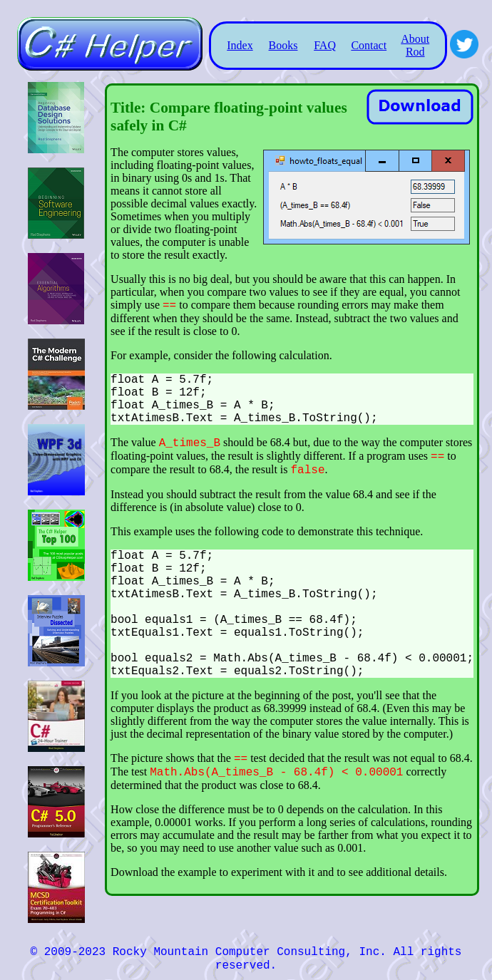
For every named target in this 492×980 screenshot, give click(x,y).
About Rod (415, 45)
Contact (369, 45)
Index (240, 45)
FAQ (325, 45)
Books (283, 45)
